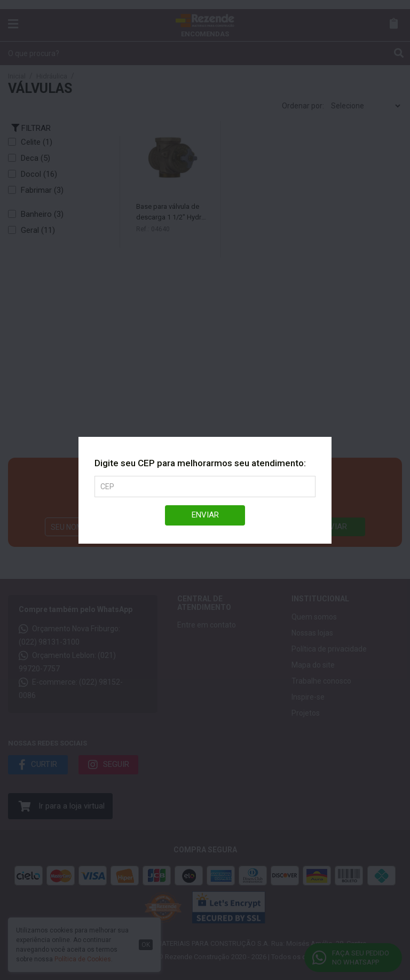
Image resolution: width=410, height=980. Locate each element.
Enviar (205, 515)
